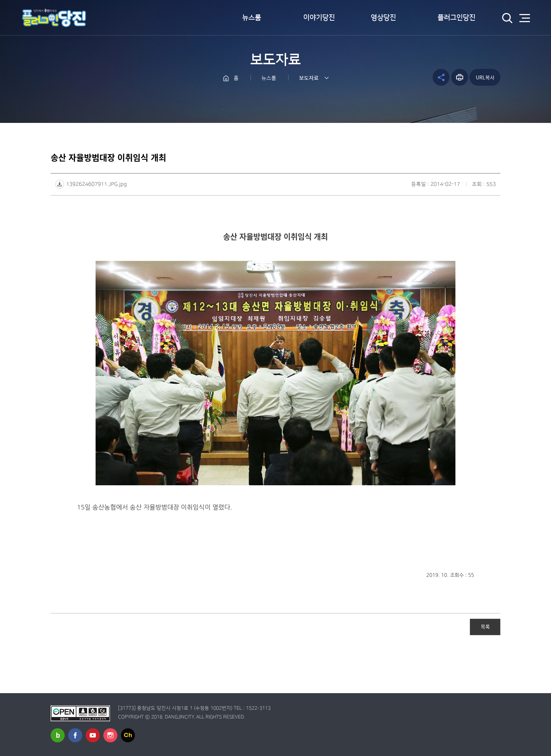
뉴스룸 (252, 18)
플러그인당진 (456, 18)
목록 (485, 626)
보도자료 (309, 78)
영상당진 (383, 18)
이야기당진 (319, 18)
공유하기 (441, 77)
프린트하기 (460, 77)
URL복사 (485, 77)
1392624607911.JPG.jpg (96, 184)
